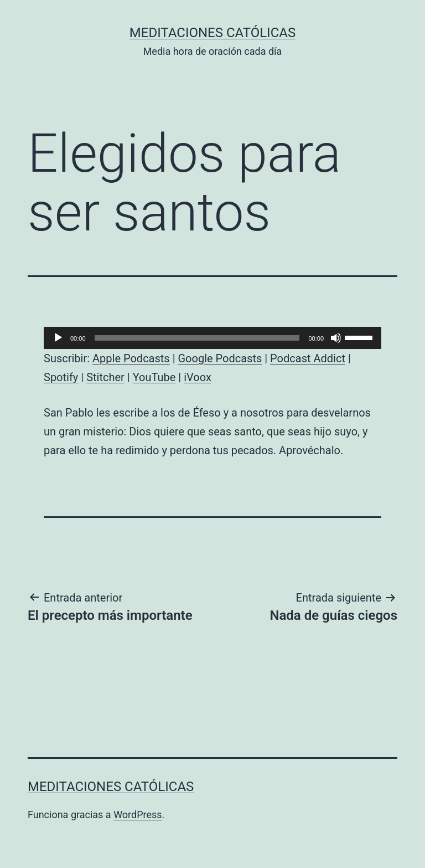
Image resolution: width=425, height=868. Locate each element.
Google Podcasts (220, 358)
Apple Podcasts (131, 358)
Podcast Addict (308, 358)
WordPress (138, 815)
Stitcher (105, 377)
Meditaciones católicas (212, 33)
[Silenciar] (336, 338)
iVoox (198, 377)
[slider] (197, 338)
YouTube (154, 377)
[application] (212, 338)
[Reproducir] (58, 338)
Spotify (61, 377)
